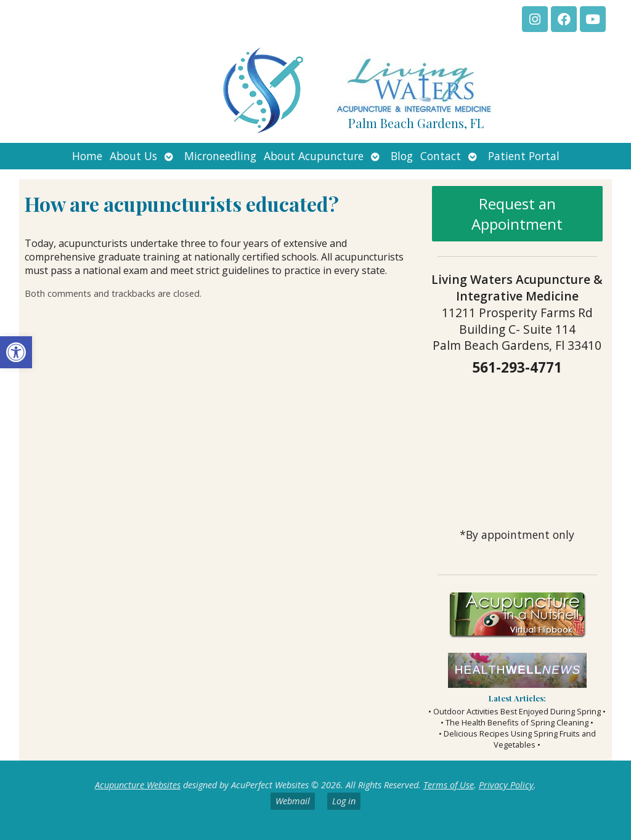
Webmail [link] (293, 801)
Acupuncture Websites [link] (138, 785)
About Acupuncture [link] (314, 156)
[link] (16, 352)
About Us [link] (133, 156)
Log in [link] (344, 801)
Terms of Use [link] (449, 785)
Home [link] (87, 156)
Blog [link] (402, 156)
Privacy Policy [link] (506, 785)
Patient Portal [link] (524, 156)
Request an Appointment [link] (517, 214)
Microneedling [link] (220, 156)
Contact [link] (441, 156)
